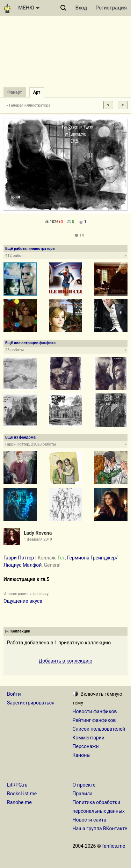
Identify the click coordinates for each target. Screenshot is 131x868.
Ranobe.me (19, 802)
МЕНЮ (29, 8)
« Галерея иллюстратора (28, 105)
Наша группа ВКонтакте (100, 829)
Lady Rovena (38, 533)
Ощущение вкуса (23, 601)
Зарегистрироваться (31, 703)
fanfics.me (114, 846)
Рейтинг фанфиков (94, 720)
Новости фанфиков (95, 711)
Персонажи (86, 746)
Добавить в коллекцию (66, 661)
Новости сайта (90, 820)
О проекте (84, 785)
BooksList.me (22, 794)
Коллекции (20, 631)
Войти (14, 694)
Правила (83, 794)
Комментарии (89, 738)
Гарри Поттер (19, 558)
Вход (81, 8)
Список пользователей (99, 729)
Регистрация (111, 8)
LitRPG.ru (17, 785)
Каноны (82, 755)
